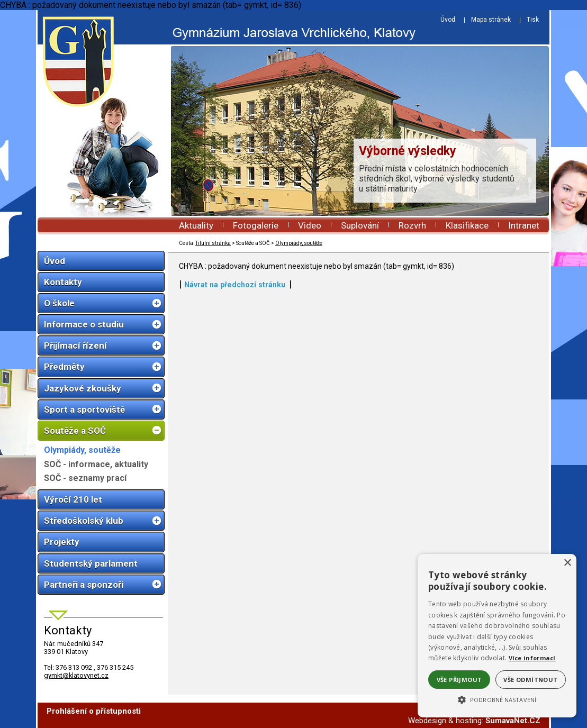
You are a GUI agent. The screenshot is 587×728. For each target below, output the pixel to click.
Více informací (532, 658)
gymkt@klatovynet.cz (76, 675)
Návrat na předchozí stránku (235, 285)
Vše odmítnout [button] (530, 680)
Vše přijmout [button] (459, 680)
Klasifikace (467, 225)
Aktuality (196, 225)
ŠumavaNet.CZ (513, 721)
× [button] (567, 563)
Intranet (524, 225)
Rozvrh (412, 225)
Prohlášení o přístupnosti (94, 711)
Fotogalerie (256, 225)
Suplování (360, 225)
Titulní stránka (213, 243)
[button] (497, 699)
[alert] (497, 636)
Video (310, 225)
